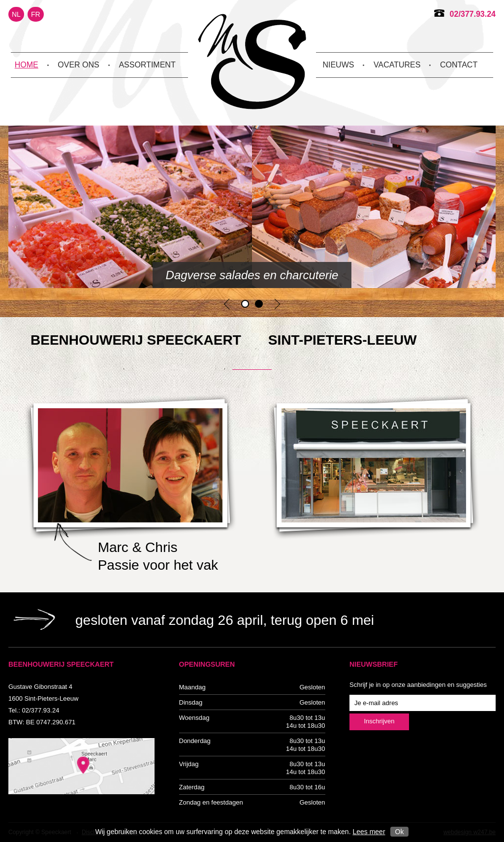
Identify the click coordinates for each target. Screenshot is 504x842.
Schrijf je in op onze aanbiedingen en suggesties (418, 685)
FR (36, 14)
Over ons (78, 65)
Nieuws (338, 65)
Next (277, 304)
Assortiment (147, 65)
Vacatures (397, 65)
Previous (227, 304)
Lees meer (369, 832)
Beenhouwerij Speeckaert (252, 62)
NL (16, 14)
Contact (459, 65)
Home (27, 65)
